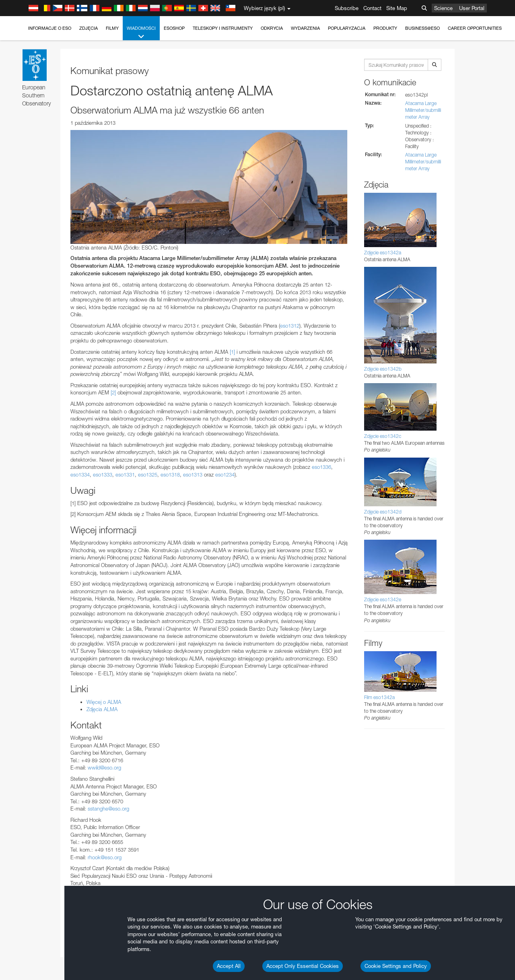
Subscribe (347, 8)
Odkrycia (272, 28)
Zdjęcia (89, 28)
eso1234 (225, 475)
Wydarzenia (305, 28)
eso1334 (80, 475)
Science (443, 8)
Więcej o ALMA (104, 702)
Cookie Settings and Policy (396, 966)
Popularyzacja (347, 28)
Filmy (112, 28)
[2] (113, 392)
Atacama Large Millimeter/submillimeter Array (423, 110)
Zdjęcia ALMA (102, 709)
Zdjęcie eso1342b (383, 369)
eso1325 (148, 475)
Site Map (397, 8)
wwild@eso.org (104, 767)
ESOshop (174, 28)
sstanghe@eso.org (108, 809)
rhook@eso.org (105, 857)
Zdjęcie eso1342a (383, 253)
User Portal (472, 8)
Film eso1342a (379, 697)
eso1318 (170, 475)
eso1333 (103, 475)
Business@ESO (422, 28)
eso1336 (321, 467)
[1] (232, 352)
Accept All (229, 966)
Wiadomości (141, 33)
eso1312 (290, 326)
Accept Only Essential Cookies (303, 966)
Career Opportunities (475, 28)
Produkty (385, 28)
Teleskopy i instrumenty (223, 28)
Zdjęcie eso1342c (383, 436)
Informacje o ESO (50, 28)
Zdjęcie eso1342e (383, 599)
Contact (372, 8)
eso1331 (125, 475)
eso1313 (193, 475)
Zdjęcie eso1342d (383, 512)
